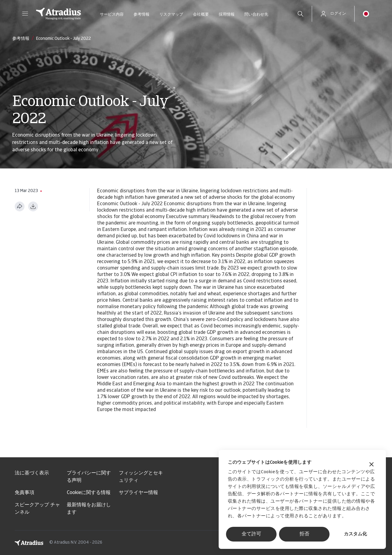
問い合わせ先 (256, 15)
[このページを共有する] (20, 206)
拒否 (304, 534)
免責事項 (24, 493)
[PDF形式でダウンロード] (33, 206)
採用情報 (227, 15)
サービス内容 (112, 15)
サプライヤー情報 (138, 493)
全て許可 (251, 534)
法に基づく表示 (32, 473)
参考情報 (141, 15)
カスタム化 (355, 534)
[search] (300, 14)
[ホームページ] (58, 14)
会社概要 (201, 15)
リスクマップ (171, 15)
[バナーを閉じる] (371, 465)
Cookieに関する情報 (89, 493)
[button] (25, 14)
